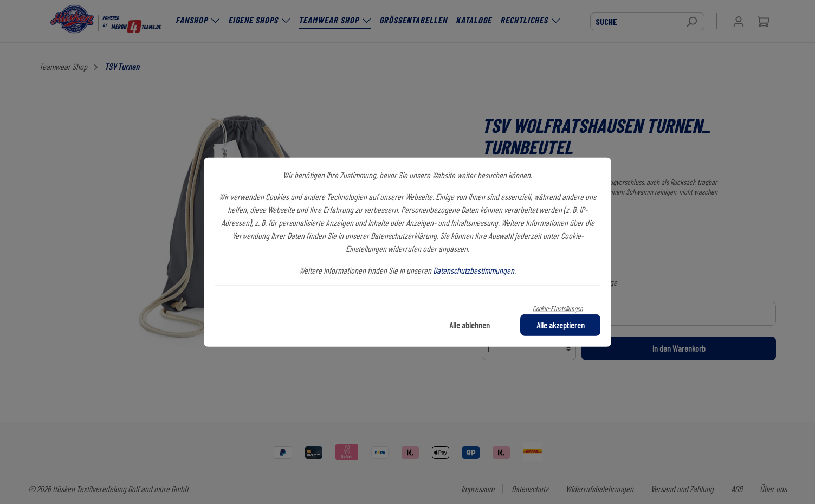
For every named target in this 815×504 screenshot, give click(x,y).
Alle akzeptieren (561, 324)
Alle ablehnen (470, 324)
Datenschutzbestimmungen (474, 270)
